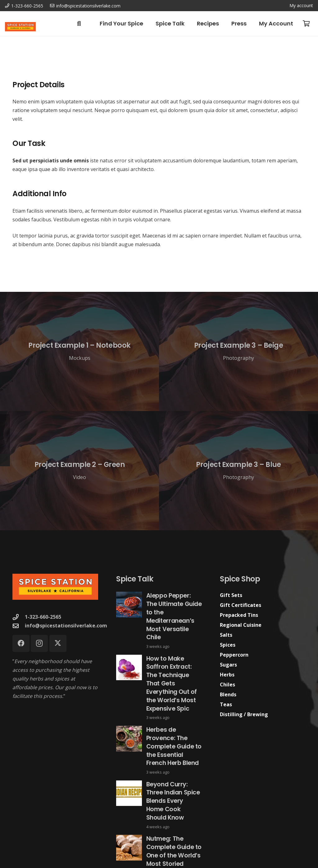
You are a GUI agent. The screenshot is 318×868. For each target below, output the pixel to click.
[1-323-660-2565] (19, 617)
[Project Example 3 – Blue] (238, 471)
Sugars (228, 665)
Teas (226, 704)
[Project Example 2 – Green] (79, 471)
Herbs (227, 675)
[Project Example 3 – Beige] (238, 351)
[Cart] (306, 24)
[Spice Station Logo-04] (20, 27)
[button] (79, 24)
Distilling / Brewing (244, 714)
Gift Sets (231, 595)
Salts (226, 635)
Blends (228, 694)
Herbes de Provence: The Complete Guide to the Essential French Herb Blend (174, 746)
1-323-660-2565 (43, 617)
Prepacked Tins (239, 615)
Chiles (227, 685)
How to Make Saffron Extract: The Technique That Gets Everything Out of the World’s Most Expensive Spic (172, 683)
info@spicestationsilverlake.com (66, 626)
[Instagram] (39, 643)
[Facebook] (21, 643)
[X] (58, 643)
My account (301, 5)
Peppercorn (234, 655)
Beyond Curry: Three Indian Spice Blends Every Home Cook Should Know (173, 801)
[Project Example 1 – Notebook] (79, 351)
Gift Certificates (241, 605)
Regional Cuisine (241, 625)
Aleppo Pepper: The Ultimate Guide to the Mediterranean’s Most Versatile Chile (174, 616)
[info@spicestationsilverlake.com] (19, 626)
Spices (228, 645)
